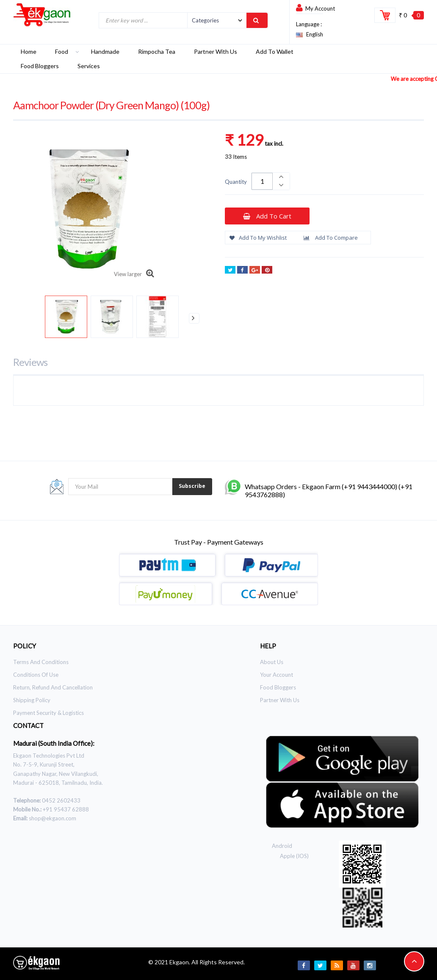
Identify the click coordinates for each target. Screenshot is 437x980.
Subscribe (192, 486)
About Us (272, 662)
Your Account (277, 675)
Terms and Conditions (41, 662)
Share (242, 271)
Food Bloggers (278, 687)
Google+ (255, 271)
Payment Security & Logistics (48, 713)
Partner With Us (280, 700)
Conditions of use (36, 675)
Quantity (236, 182)
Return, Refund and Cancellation (53, 687)
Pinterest (267, 271)
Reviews (30, 362)
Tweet (230, 271)
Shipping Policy (32, 700)
